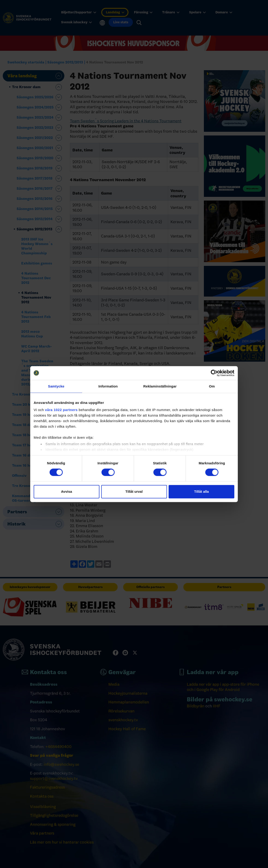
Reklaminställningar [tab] (160, 386)
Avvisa (67, 491)
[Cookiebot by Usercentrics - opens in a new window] (214, 373)
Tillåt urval (134, 491)
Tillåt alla (202, 491)
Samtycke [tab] (56, 386)
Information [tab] (108, 386)
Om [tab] (212, 386)
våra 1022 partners (61, 410)
